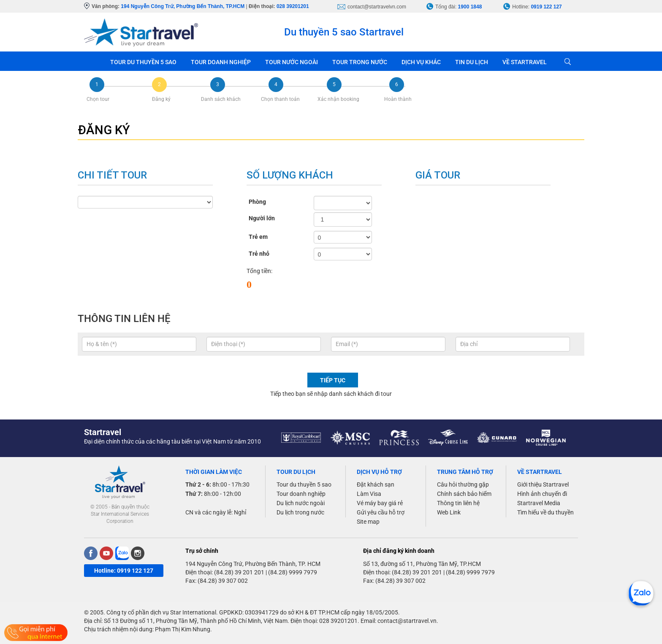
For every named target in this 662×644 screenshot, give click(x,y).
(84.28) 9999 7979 (293, 572)
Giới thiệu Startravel (543, 484)
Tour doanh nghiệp (301, 494)
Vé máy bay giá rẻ (380, 503)
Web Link (449, 512)
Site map (368, 522)
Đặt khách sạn (376, 484)
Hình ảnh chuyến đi (542, 494)
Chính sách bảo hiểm (464, 494)
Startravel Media (539, 503)
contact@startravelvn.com (377, 7)
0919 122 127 (546, 7)
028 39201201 (293, 6)
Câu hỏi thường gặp (463, 484)
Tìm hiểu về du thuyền (545, 512)
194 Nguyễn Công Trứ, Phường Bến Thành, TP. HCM (253, 564)
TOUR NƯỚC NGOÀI (292, 62)
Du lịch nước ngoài (301, 503)
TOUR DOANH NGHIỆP (221, 62)
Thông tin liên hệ (458, 503)
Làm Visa (369, 494)
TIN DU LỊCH (472, 62)
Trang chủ (94, 61)
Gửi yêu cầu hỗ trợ (381, 512)
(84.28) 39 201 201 (239, 572)
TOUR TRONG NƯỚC (360, 62)
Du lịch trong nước (300, 512)
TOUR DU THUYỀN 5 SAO (143, 62)
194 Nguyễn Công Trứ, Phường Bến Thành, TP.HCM (183, 6)
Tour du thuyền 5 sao (304, 484)
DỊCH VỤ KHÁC (421, 62)
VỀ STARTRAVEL (525, 62)
